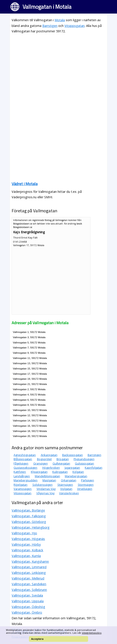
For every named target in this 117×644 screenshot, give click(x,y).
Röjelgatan (20, 485)
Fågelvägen (21, 463)
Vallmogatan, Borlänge (28, 510)
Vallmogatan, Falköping (29, 516)
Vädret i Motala (25, 184)
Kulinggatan (60, 472)
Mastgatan (49, 480)
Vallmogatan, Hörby (26, 544)
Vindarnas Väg (46, 489)
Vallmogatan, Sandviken (29, 584)
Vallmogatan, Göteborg (29, 522)
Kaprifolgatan (94, 468)
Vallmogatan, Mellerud (28, 578)
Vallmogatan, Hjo (24, 533)
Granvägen (41, 463)
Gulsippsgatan (84, 463)
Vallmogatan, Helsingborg (31, 527)
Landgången (22, 476)
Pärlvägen (88, 480)
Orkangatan (69, 480)
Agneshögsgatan (25, 455)
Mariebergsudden (26, 480)
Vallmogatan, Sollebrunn (29, 590)
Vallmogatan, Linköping (29, 573)
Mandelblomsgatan (47, 476)
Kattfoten (20, 472)
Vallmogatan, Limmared (29, 567)
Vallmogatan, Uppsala (28, 601)
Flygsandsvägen (84, 459)
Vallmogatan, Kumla (26, 556)
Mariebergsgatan (76, 476)
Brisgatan (63, 459)
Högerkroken (51, 468)
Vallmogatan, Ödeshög (28, 607)
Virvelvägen (85, 489)
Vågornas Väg (45, 493)
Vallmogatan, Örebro (27, 612)
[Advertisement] (58, 68)
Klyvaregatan (39, 472)
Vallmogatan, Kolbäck (27, 550)
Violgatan (66, 489)
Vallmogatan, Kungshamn (30, 561)
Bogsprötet (44, 459)
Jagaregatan (72, 468)
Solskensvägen (43, 485)
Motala (60, 20)
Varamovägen (23, 489)
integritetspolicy (92, 633)
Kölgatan (78, 472)
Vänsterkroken (69, 493)
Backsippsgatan (73, 455)
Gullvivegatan (61, 463)
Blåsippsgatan (23, 459)
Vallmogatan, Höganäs (28, 539)
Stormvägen (86, 485)
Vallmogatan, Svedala (27, 595)
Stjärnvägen (65, 485)
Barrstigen (50, 26)
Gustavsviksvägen (25, 468)
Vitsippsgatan (74, 26)
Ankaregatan (49, 455)
